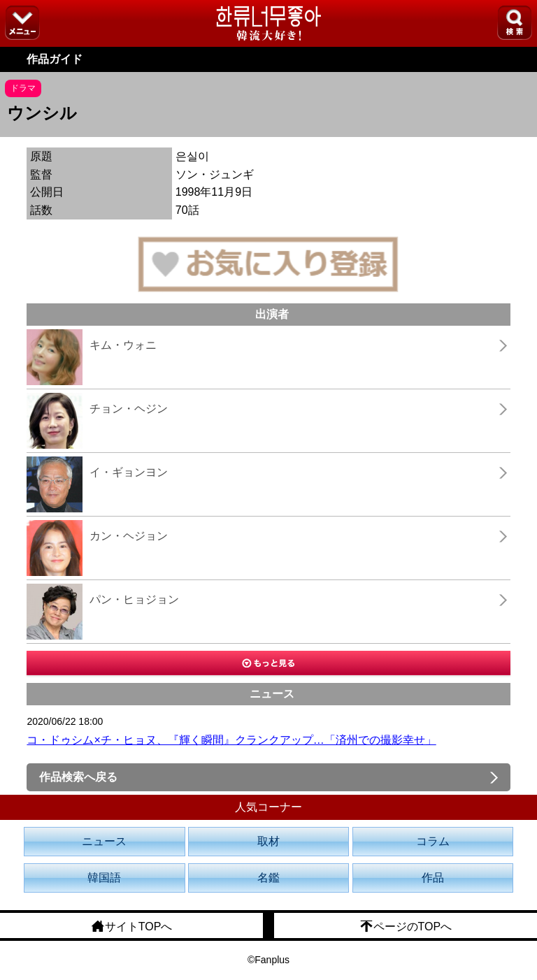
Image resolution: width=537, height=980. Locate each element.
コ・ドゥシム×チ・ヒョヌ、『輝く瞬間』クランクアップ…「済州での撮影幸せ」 (231, 740)
